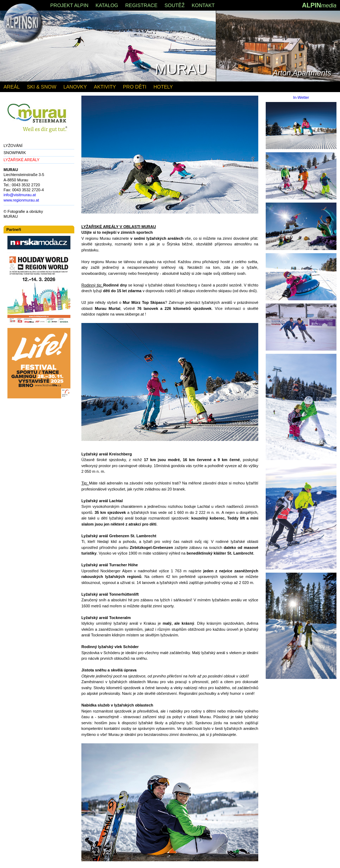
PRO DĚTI (135, 87)
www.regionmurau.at (21, 200)
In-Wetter (301, 98)
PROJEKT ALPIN (69, 5)
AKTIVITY (105, 87)
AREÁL (12, 87)
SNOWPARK (15, 153)
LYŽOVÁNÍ (13, 146)
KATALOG (107, 5)
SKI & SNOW (42, 87)
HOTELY (163, 87)
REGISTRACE (141, 5)
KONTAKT (203, 5)
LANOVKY (75, 87)
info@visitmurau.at (20, 195)
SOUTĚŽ (175, 5)
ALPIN (319, 5)
